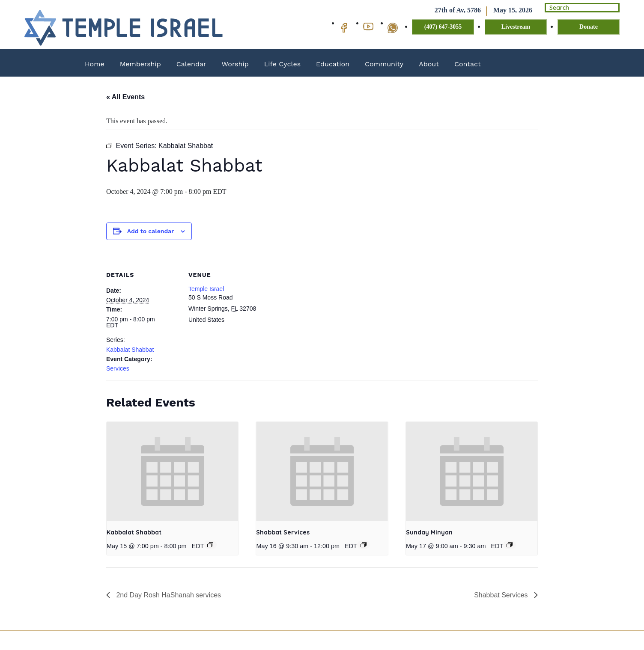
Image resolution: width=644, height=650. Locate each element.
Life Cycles (282, 64)
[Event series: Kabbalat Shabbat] (210, 545)
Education (333, 64)
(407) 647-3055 (443, 27)
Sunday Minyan (429, 532)
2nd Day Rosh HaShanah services (168, 595)
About (429, 64)
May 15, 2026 (503, 10)
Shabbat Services (283, 532)
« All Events (125, 97)
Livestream (516, 27)
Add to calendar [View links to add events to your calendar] (151, 231)
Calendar (191, 64)
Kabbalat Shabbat (130, 350)
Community (384, 64)
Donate (589, 27)
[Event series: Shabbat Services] (364, 545)
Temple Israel (206, 289)
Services (118, 368)
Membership (140, 64)
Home (95, 64)
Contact (468, 64)
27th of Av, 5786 (448, 10)
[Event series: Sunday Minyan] (510, 545)
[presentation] (172, 471)
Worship (235, 64)
